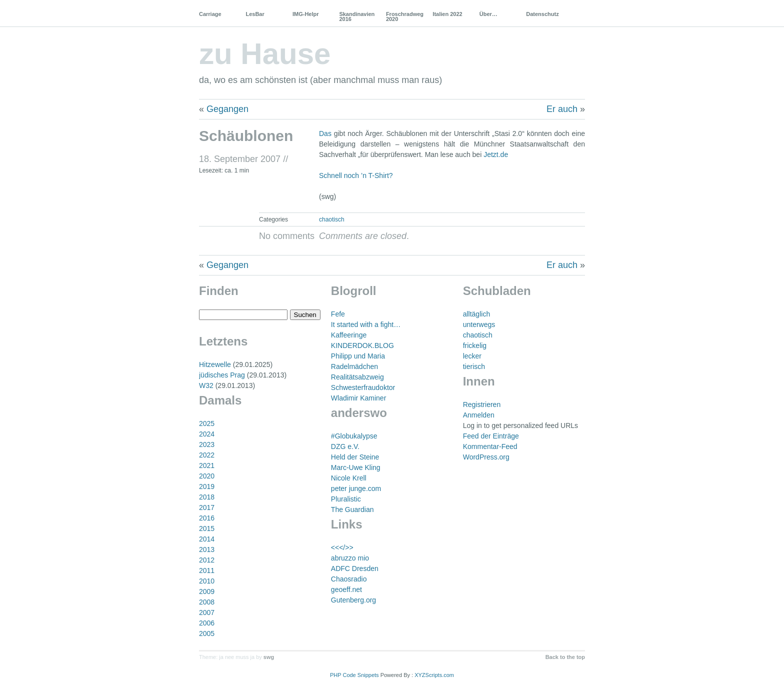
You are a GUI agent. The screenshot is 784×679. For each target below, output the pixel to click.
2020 (207, 476)
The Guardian (352, 509)
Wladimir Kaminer (358, 398)
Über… (488, 14)
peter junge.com (356, 488)
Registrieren (482, 404)
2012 (207, 560)
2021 (207, 465)
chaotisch (332, 219)
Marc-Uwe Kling (356, 467)
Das (325, 133)
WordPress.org (486, 457)
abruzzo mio (350, 558)
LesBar (255, 14)
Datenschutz (542, 14)
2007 (207, 612)
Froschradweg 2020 (405, 16)
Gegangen (227, 109)
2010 (207, 581)
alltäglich (476, 314)
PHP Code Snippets (354, 675)
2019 (207, 486)
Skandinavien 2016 (357, 16)
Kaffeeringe (349, 335)
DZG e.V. (345, 446)
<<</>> (342, 547)
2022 (207, 455)
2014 (207, 539)
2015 (207, 528)
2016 (207, 518)
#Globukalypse (354, 436)
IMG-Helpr (306, 14)
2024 (207, 434)
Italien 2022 (447, 14)
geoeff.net (346, 589)
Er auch (562, 109)
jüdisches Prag (222, 375)
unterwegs (479, 324)
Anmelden (479, 415)
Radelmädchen (354, 366)
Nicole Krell (349, 478)
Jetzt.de (496, 154)
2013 (207, 549)
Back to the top (565, 657)
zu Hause (265, 54)
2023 (207, 444)
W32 (206, 385)
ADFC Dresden (355, 568)
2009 (207, 591)
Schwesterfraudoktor (363, 387)
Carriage (210, 14)
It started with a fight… (366, 324)
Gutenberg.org (353, 600)
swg (269, 657)
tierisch (474, 366)
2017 (207, 507)
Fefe (338, 314)
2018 (207, 497)
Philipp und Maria (358, 356)
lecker (472, 356)
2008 (207, 602)
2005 (207, 633)
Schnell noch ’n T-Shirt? (356, 175)
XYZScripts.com (434, 675)
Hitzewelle (215, 364)
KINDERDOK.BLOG (362, 345)
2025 (207, 423)
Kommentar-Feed (490, 446)
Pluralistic (346, 499)
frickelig (475, 345)
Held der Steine (355, 457)
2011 (207, 570)
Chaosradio (349, 579)
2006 (207, 623)
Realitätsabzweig (357, 377)
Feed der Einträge (491, 436)
